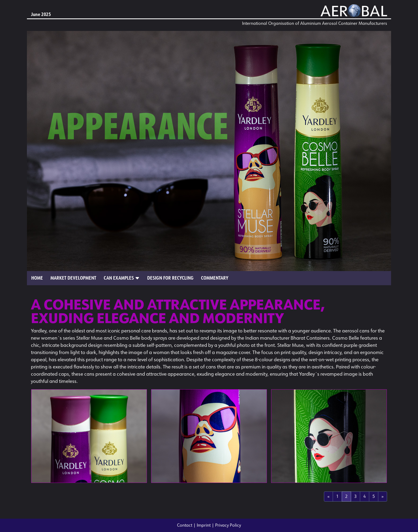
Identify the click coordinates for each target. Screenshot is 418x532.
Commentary (215, 278)
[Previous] (328, 497)
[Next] (383, 497)
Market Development (73, 278)
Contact (185, 525)
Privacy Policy (228, 525)
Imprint (204, 525)
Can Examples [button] (122, 278)
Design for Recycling (170, 278)
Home (37, 278)
